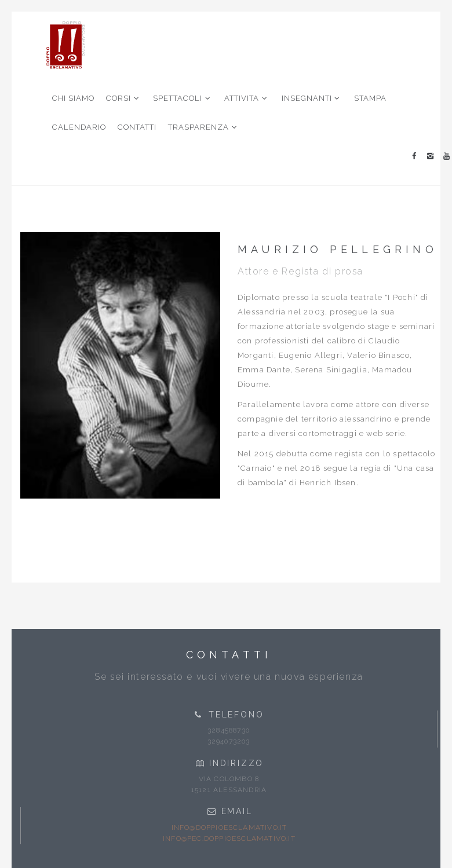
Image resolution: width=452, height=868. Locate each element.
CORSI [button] (124, 98)
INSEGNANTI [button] (312, 98)
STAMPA (370, 98)
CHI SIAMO (73, 98)
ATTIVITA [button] (247, 98)
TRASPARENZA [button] (204, 127)
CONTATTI (137, 127)
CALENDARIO (79, 127)
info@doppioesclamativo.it (229, 827)
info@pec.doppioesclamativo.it (229, 838)
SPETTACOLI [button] (183, 98)
